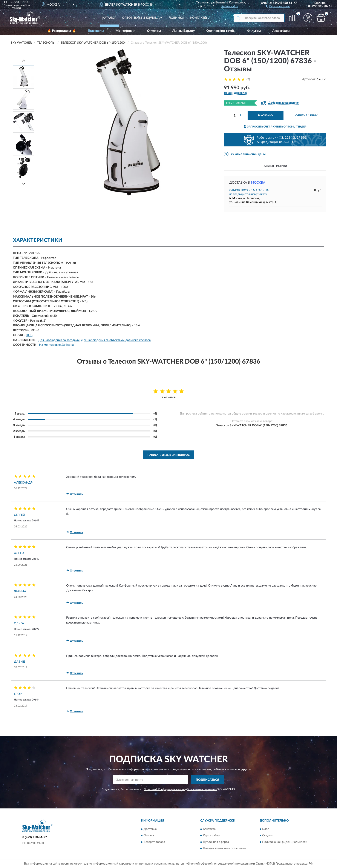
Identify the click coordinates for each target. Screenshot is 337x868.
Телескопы (96, 31)
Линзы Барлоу (184, 31)
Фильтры (254, 31)
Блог (266, 829)
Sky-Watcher (21, 7)
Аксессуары (281, 31)
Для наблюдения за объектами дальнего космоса (116, 340)
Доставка (150, 829)
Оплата (149, 836)
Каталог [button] (109, 18)
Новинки (176, 18)
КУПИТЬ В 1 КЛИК (306, 115)
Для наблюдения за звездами (59, 340)
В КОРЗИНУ (266, 115)
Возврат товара (154, 842)
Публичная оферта (216, 842)
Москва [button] (258, 183)
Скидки (267, 836)
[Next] (24, 184)
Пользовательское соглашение (224, 848)
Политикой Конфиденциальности (164, 789)
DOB (29, 335)
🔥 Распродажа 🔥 (62, 31)
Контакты (199, 18)
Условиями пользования (202, 789)
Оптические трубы (221, 31)
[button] (278, 6)
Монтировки (126, 31)
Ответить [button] (75, 494)
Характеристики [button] (275, 166)
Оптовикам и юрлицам (142, 18)
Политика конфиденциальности (285, 842)
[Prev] (24, 61)
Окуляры (154, 31)
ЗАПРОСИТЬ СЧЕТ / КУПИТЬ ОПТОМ (275, 127)
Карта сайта (211, 836)
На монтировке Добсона (56, 345)
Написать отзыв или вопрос (168, 455)
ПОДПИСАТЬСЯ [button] (208, 780)
